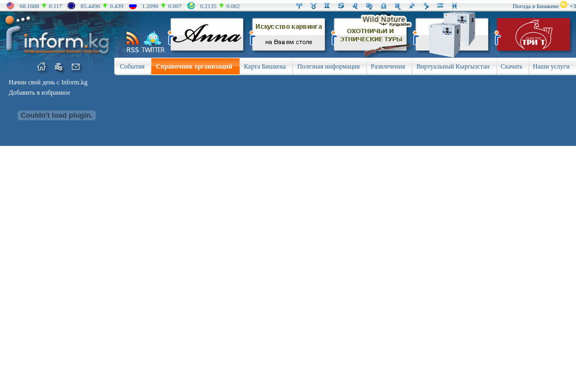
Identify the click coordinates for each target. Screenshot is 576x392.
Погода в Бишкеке (536, 6)
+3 (573, 6)
